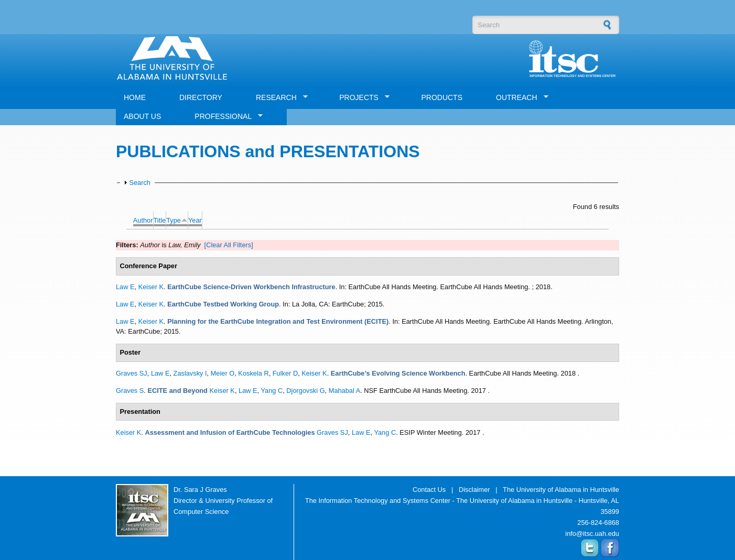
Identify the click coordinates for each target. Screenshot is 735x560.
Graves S (130, 391)
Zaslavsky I (190, 373)
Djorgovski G (305, 391)
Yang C (272, 391)
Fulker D (285, 373)
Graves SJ (132, 373)
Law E (125, 287)
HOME (135, 97)
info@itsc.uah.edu (592, 534)
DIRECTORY (201, 97)
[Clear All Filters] (229, 245)
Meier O (223, 373)
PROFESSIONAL (225, 117)
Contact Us (429, 490)
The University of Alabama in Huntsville (561, 490)
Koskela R (253, 373)
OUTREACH (518, 98)
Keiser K (151, 287)
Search (140, 183)
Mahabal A (344, 391)
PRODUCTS (442, 97)
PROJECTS (360, 98)
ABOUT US (142, 116)
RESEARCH (278, 98)
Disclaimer (474, 490)
